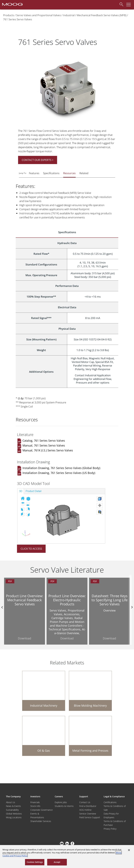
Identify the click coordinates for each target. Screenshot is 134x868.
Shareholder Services (41, 821)
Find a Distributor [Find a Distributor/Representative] (88, 806)
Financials (35, 802)
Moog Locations (14, 817)
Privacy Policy (110, 829)
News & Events (13, 806)
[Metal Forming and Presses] (90, 736)
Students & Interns (64, 806)
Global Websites (14, 814)
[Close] (129, 850)
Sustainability (12, 810)
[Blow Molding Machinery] (90, 691)
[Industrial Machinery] (44, 691)
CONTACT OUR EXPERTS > (38, 160)
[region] (67, 857)
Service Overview (88, 814)
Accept (57, 862)
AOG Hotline (85, 810)
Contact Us (85, 802)
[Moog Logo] (12, 4)
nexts (132, 607)
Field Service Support (90, 817)
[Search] (120, 4)
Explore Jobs (61, 802)
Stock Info (35, 806)
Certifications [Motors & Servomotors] (110, 802)
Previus (2, 607)
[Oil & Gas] (44, 736)
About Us (11, 802)
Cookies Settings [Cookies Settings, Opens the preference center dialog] (35, 862)
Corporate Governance (42, 810)
